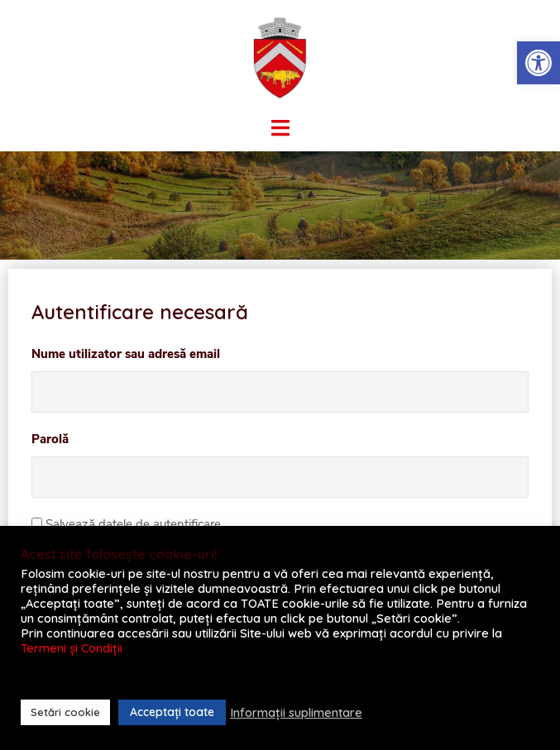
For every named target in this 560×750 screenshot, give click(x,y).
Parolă (50, 439)
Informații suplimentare (296, 713)
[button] (538, 63)
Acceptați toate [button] (172, 712)
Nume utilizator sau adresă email (126, 354)
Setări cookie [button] (65, 712)
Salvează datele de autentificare (126, 524)
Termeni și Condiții (72, 648)
